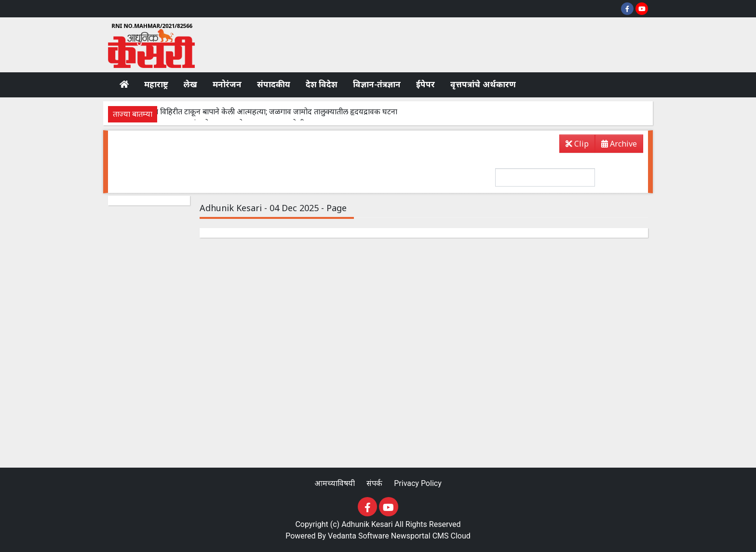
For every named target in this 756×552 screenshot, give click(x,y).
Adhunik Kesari (367, 524)
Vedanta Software (358, 536)
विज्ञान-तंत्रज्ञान (377, 84)
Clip (577, 144)
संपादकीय (274, 84)
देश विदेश (322, 84)
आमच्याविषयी (336, 483)
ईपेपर (425, 84)
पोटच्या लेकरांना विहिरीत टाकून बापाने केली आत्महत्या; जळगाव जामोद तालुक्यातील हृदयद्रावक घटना (256, 112)
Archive (616, 145)
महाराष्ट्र (156, 84)
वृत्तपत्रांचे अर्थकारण (483, 84)
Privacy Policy (418, 483)
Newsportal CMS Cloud (431, 536)
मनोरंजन (227, 84)
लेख (190, 84)
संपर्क (375, 483)
